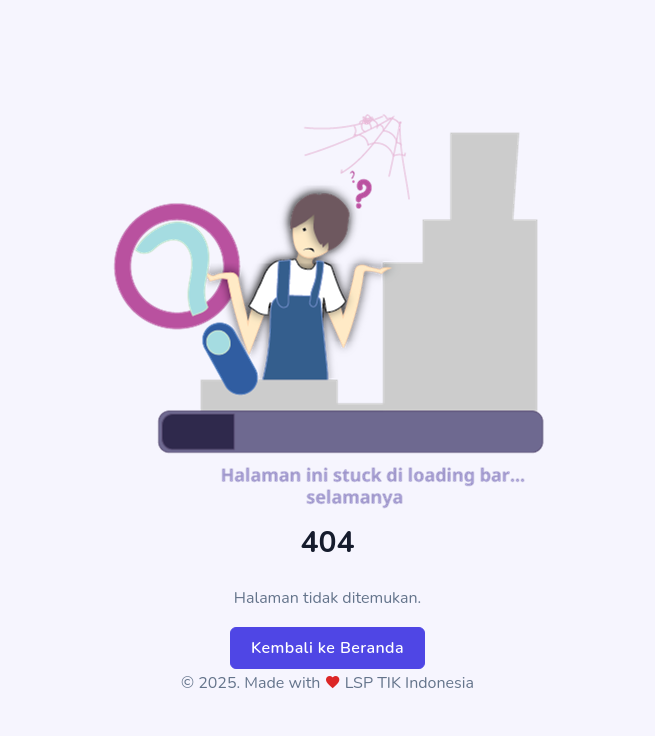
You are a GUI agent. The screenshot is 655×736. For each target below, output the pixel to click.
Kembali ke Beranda (327, 648)
